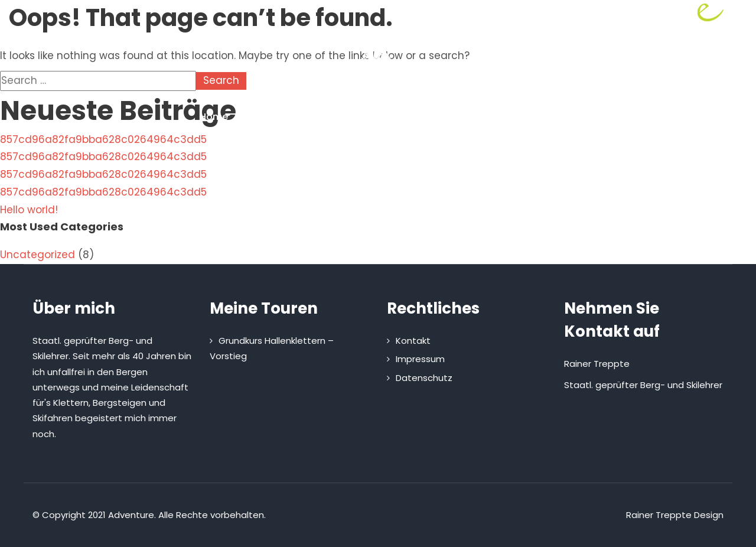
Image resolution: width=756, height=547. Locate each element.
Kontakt (537, 117)
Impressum (420, 359)
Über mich (278, 117)
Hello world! (29, 210)
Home (214, 117)
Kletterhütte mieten (445, 117)
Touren (350, 117)
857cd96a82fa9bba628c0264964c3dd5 (103, 139)
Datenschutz (424, 378)
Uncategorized (38, 255)
